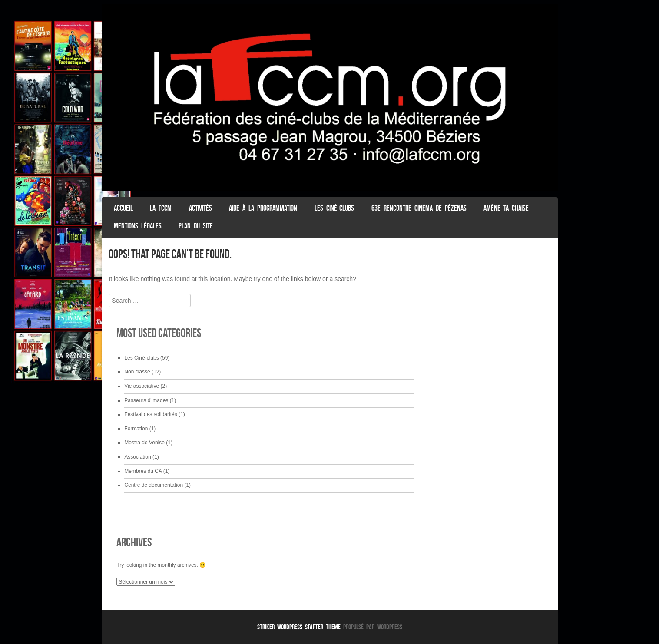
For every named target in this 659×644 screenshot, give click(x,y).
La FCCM (161, 208)
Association (137, 457)
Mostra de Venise (144, 443)
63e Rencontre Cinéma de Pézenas (419, 208)
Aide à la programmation (263, 208)
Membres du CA (143, 471)
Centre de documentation (154, 485)
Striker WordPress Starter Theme (299, 627)
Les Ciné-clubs (334, 208)
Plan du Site (196, 226)
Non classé (137, 372)
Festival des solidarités (151, 414)
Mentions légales (138, 226)
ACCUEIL (123, 208)
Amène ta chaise (506, 208)
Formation (136, 429)
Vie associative (142, 386)
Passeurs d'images (146, 400)
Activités (200, 208)
